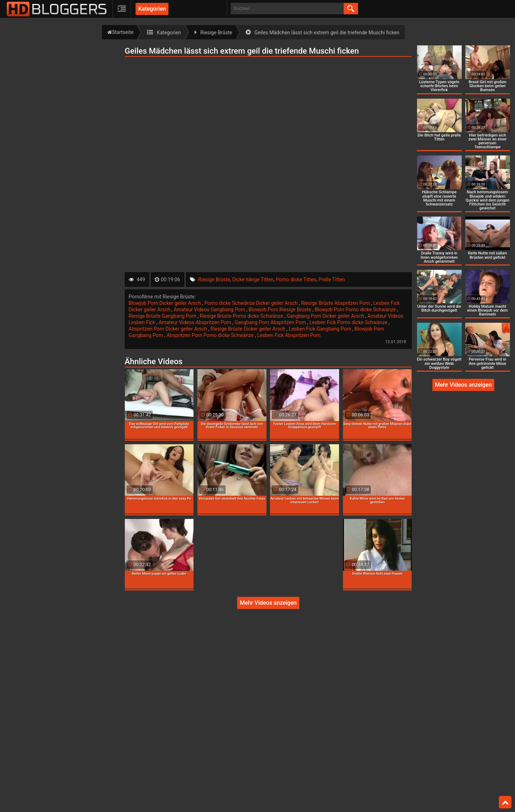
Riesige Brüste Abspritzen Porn (336, 303)
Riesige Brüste (214, 279)
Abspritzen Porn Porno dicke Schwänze (211, 335)
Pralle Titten (332, 279)
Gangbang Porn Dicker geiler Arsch (326, 316)
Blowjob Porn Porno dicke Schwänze (356, 310)
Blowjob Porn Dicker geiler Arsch (166, 303)
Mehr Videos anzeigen (268, 603)
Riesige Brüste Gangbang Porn (163, 316)
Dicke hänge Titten (253, 279)
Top (505, 802)
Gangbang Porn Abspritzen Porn (271, 322)
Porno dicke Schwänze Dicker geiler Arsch (252, 303)
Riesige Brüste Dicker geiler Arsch (249, 329)
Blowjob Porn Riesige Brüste (281, 310)
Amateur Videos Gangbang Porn (210, 310)
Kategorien (152, 9)
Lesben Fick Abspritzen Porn (289, 335)
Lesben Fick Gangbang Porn (320, 329)
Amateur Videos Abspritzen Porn (195, 322)
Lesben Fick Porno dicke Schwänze (349, 322)
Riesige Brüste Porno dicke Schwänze (242, 316)
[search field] (287, 9)
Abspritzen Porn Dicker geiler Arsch (169, 329)
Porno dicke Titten (296, 279)
